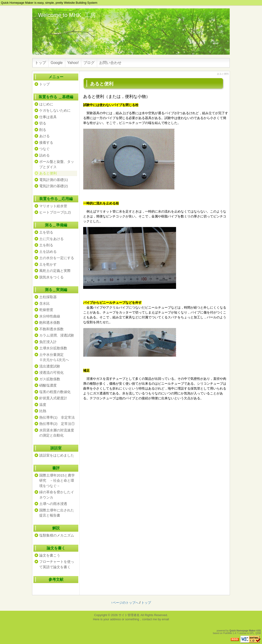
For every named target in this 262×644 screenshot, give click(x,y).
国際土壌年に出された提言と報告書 (57, 513)
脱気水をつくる (51, 277)
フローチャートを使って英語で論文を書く (57, 564)
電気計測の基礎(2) (54, 186)
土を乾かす (48, 264)
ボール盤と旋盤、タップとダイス (57, 164)
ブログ (89, 63)
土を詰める (48, 252)
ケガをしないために (55, 110)
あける (44, 136)
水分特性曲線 (50, 316)
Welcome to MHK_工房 (67, 15)
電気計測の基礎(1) (54, 180)
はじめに (46, 104)
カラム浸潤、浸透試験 (57, 335)
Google (57, 63)
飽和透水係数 (50, 322)
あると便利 (48, 173)
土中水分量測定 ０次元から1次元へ (57, 357)
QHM (258, 633)
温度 (43, 405)
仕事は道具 (48, 117)
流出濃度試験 (50, 366)
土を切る (46, 232)
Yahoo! (73, 63)
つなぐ (44, 149)
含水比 (44, 303)
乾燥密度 (46, 310)
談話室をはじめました (57, 455)
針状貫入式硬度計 (53, 398)
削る (43, 130)
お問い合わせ (110, 63)
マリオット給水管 (53, 206)
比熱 (43, 411)
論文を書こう (50, 555)
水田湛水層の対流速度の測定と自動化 (57, 433)
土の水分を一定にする (57, 258)
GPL (252, 633)
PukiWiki (228, 633)
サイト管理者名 (129, 615)
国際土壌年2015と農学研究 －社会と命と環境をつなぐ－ (57, 480)
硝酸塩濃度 (48, 385)
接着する (46, 142)
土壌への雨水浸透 (53, 504)
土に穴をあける (51, 239)
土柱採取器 (48, 297)
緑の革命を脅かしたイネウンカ (57, 495)
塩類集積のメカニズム (57, 535)
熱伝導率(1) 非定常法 (57, 417)
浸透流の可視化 (51, 372)
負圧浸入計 (48, 342)
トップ (40, 63)
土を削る (46, 245)
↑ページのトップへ (125, 603)
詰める (44, 155)
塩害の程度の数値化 (55, 392)
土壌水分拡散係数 (53, 348)
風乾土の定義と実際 (55, 271)
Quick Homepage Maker (242, 631)
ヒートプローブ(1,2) (55, 212)
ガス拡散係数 (50, 379)
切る (43, 123)
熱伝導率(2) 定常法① (57, 424)
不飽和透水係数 (51, 329)
